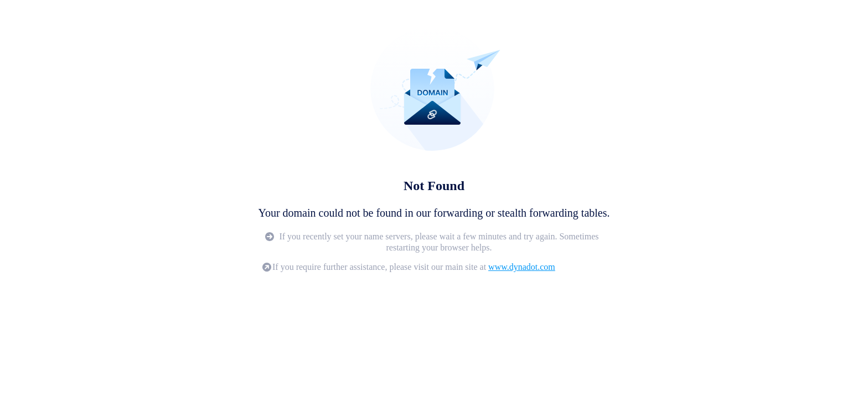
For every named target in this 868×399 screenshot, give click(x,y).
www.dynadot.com (522, 267)
